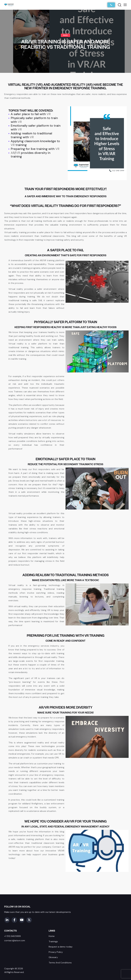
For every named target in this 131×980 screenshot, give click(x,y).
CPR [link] (57, 758)
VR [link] (49, 114)
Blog (65, 35)
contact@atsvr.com (15, 940)
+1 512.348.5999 (12, 936)
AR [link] (13, 153)
